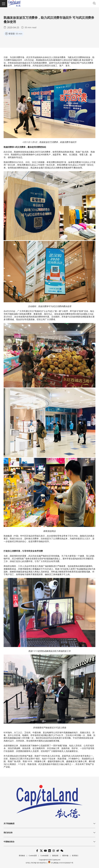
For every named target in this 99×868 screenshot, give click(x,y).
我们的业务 (8, 833)
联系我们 (75, 856)
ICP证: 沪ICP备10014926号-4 (36, 863)
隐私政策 (55, 856)
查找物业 (22, 856)
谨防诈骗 (65, 856)
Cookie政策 (44, 856)
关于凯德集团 (9, 823)
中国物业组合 (9, 842)
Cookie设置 (33, 856)
